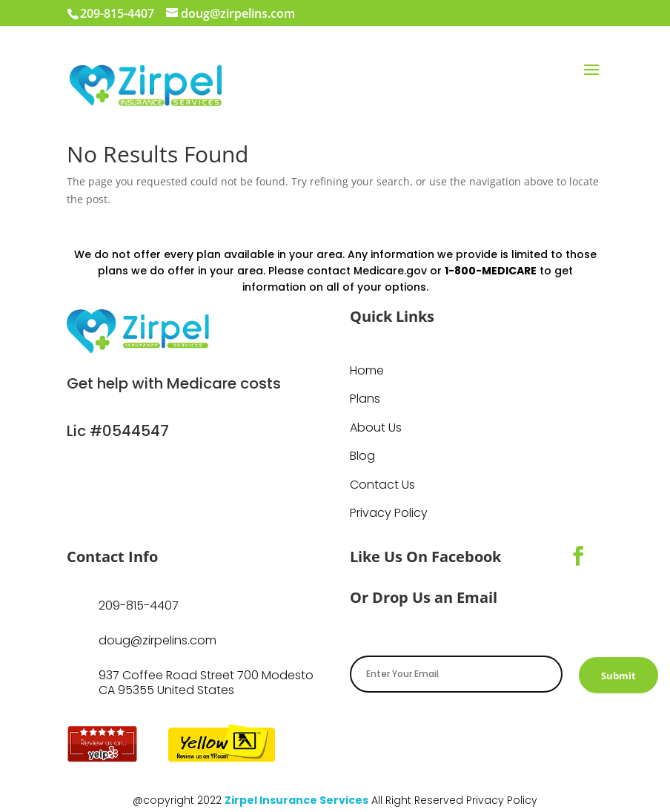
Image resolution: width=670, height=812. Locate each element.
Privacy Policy (389, 513)
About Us (376, 428)
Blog (362, 456)
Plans (365, 399)
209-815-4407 (139, 605)
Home (367, 371)
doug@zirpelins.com (157, 640)
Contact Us (382, 485)
